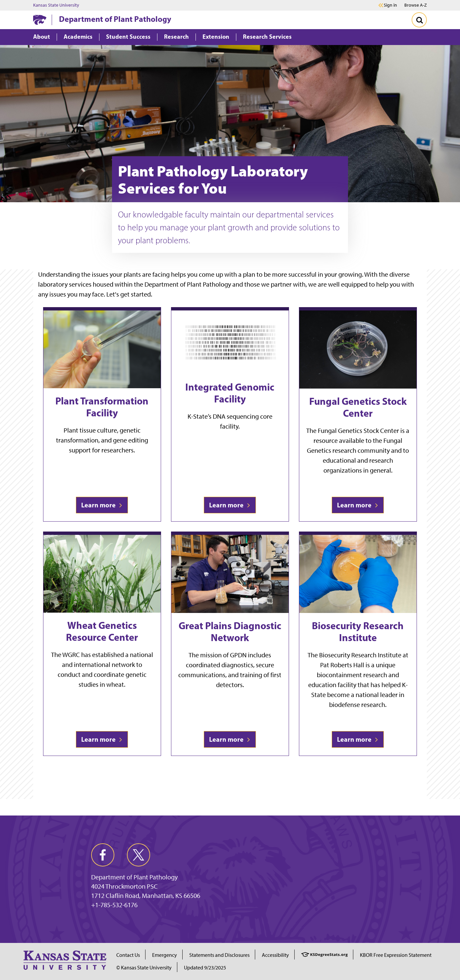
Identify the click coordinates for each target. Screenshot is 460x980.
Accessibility (275, 955)
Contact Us (128, 955)
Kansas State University (56, 5)
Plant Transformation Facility (102, 407)
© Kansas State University (144, 968)
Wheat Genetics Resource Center (102, 631)
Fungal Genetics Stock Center (358, 407)
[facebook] (103, 855)
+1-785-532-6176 (114, 905)
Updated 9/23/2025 (205, 968)
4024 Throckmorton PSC (124, 886)
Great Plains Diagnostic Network (230, 631)
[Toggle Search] (419, 20)
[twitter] (139, 855)
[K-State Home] (40, 20)
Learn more (102, 505)
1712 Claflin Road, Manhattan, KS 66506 (146, 896)
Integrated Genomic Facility (230, 393)
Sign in (390, 5)
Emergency (165, 955)
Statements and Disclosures (219, 955)
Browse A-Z (416, 5)
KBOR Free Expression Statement (396, 955)
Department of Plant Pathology (115, 19)
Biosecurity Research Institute (358, 631)
